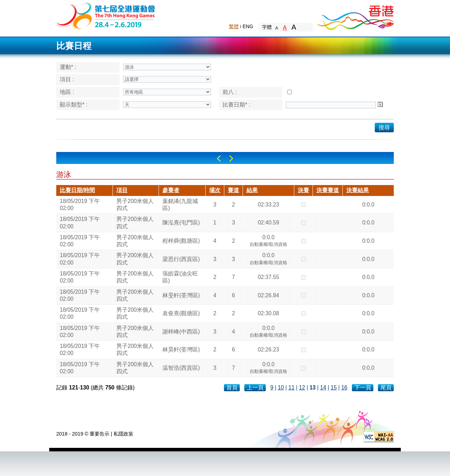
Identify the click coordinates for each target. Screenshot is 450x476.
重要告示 (99, 434)
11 (291, 388)
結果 (252, 190)
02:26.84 (268, 295)
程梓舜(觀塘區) (181, 241)
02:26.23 (268, 350)
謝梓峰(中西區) (181, 332)
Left (219, 158)
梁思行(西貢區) (181, 259)
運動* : (68, 67)
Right (231, 158)
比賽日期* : (236, 105)
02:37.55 (268, 277)
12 (302, 388)
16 (344, 388)
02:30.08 (268, 313)
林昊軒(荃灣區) (181, 350)
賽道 (233, 190)
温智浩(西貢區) (181, 368)
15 (334, 388)
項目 (122, 190)
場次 (215, 190)
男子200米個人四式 (135, 205)
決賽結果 (358, 190)
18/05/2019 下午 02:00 (80, 205)
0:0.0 (368, 205)
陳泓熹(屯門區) (181, 223)
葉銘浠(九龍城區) (180, 205)
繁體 (234, 26)
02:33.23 (268, 205)
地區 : (67, 92)
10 (281, 388)
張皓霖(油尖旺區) (180, 277)
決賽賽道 (328, 190)
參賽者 (171, 190)
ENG (248, 26)
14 (323, 388)
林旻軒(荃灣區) (181, 295)
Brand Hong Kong (355, 16)
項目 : (67, 79)
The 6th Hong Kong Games (106, 16)
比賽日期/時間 (77, 190)
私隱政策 (123, 434)
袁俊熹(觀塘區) (181, 313)
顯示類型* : (74, 105)
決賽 (303, 190)
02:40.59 (268, 223)
